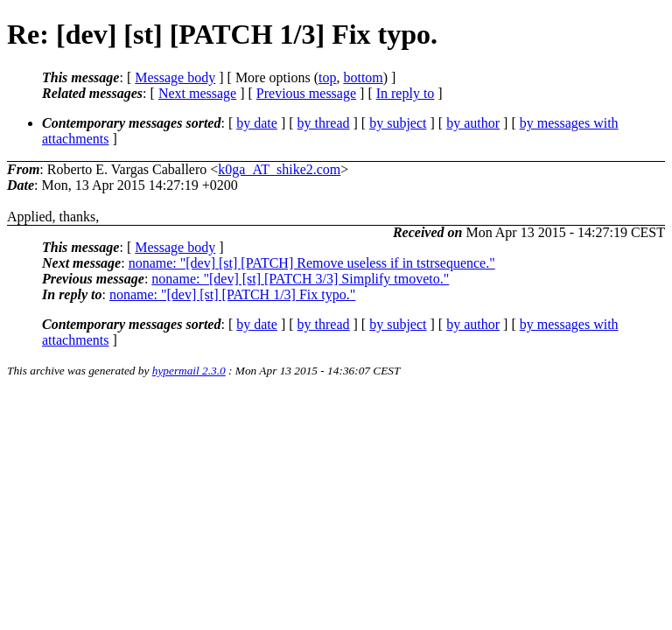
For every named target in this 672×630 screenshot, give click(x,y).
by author (473, 123)
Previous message (306, 93)
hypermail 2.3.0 (189, 371)
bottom (363, 77)
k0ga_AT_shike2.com (279, 169)
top (327, 77)
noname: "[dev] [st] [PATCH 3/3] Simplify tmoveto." (300, 279)
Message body (175, 77)
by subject (398, 123)
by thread (324, 123)
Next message (197, 93)
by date (257, 123)
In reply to (406, 93)
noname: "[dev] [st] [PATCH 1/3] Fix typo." (232, 294)
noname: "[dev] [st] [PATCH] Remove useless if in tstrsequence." (312, 263)
